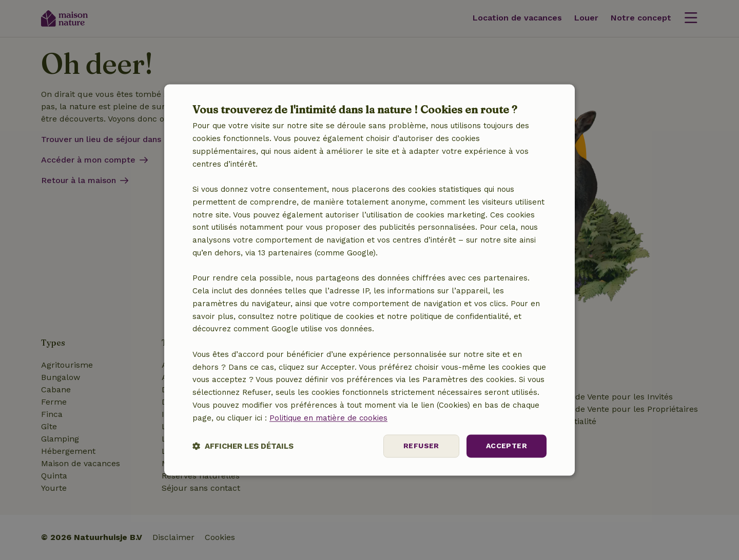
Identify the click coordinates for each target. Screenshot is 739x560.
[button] (243, 446)
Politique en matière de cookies (328, 418)
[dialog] (369, 280)
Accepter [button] (507, 446)
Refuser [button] (421, 446)
